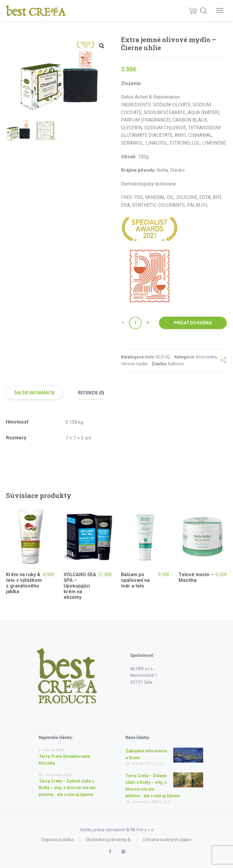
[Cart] (193, 10)
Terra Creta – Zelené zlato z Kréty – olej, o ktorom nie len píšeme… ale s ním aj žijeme (67, 788)
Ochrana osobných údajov (167, 840)
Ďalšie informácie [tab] (35, 393)
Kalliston (176, 364)
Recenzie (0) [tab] (91, 393)
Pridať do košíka (193, 323)
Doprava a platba (58, 840)
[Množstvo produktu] (135, 323)
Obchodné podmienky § (108, 840)
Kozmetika (206, 357)
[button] (102, 46)
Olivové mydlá (134, 364)
